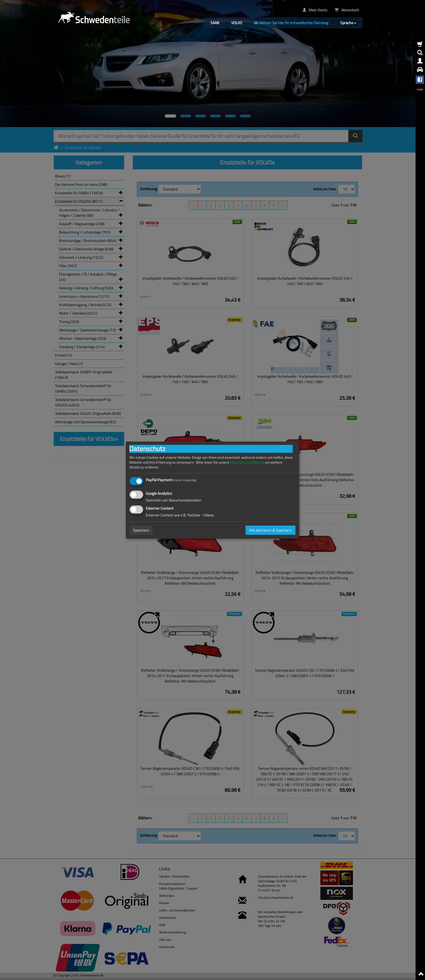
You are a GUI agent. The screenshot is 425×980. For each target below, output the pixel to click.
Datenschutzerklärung (247, 462)
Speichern (141, 530)
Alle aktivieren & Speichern (271, 530)
